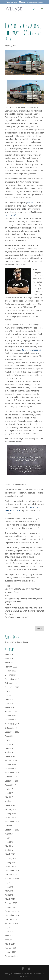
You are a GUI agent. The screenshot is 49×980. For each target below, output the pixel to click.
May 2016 (9, 846)
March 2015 (10, 899)
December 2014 (12, 911)
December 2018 (12, 720)
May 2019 (9, 699)
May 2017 (9, 797)
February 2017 (11, 809)
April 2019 (9, 703)
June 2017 (9, 793)
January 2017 (10, 813)
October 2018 (11, 728)
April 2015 (9, 895)
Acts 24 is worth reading (30, 350)
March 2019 (10, 708)
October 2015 (11, 874)
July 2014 (9, 928)
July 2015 (9, 883)
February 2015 (11, 903)
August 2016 (10, 834)
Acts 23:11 (31, 203)
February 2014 (11, 948)
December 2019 (12, 675)
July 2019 (9, 691)
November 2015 (12, 870)
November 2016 (12, 822)
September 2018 (12, 732)
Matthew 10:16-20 (13, 510)
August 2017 (10, 785)
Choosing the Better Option (17, 642)
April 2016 (9, 850)
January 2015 (10, 907)
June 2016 (9, 842)
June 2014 (9, 932)
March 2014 (10, 944)
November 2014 (12, 915)
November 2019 (12, 679)
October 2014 (11, 919)
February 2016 (11, 858)
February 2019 (11, 711)
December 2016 (12, 817)
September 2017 (12, 781)
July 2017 (9, 789)
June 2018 (9, 744)
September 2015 (12, 879)
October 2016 (11, 826)
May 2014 (9, 936)
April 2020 (9, 659)
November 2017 (12, 773)
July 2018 (9, 740)
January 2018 (10, 765)
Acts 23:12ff (10, 215)
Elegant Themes (24, 973)
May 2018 (9, 748)
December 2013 (12, 956)
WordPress (25, 976)
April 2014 (9, 940)
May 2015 (9, 891)
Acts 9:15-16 (35, 507)
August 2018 (10, 736)
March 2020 (10, 663)
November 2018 (12, 724)
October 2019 (11, 683)
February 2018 (11, 760)
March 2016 (10, 854)
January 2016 (10, 862)
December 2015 (12, 866)
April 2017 (9, 801)
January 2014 (10, 952)
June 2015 (9, 887)
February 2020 (11, 667)
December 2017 (12, 769)
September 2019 (12, 687)
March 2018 (10, 756)
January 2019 (10, 716)
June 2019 (9, 695)
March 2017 (10, 805)
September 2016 (12, 830)
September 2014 (12, 923)
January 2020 (10, 671)
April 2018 (9, 752)
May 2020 (9, 654)
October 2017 (11, 777)
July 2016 (9, 838)
